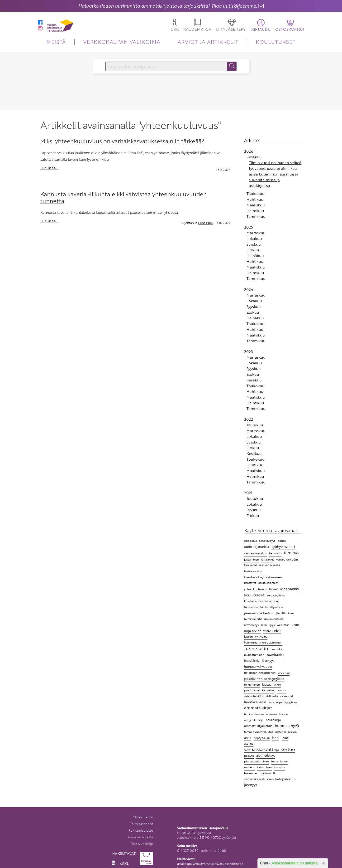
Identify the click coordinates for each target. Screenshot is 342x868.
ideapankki (290, 589)
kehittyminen (274, 607)
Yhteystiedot (143, 817)
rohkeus (249, 767)
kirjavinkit (268, 559)
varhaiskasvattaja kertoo (270, 750)
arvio (248, 738)
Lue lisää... (49, 168)
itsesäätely (252, 661)
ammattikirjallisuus (258, 726)
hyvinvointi (268, 773)
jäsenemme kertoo (259, 613)
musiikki (278, 649)
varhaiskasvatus (255, 553)
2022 (249, 419)
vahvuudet (272, 631)
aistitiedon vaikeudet (279, 696)
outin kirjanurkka (257, 547)
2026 (249, 151)
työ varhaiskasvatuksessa (262, 565)
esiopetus (250, 541)
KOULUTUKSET (276, 42)
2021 (248, 493)
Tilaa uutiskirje (142, 844)
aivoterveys (251, 625)
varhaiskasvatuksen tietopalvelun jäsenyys (270, 782)
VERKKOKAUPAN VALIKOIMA (122, 42)
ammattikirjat (258, 708)
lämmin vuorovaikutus (259, 732)
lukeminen (251, 773)
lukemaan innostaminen (260, 673)
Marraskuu (256, 233)
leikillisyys (268, 625)
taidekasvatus (253, 571)
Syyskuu (254, 244)
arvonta (284, 672)
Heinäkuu (255, 256)
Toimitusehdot (142, 824)
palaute (249, 756)
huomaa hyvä (287, 726)
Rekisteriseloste (141, 830)
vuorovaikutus (287, 559)
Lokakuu (254, 239)
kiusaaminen (271, 684)
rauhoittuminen (254, 655)
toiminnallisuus (269, 601)
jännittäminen (285, 613)
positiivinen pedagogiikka (264, 679)
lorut (285, 738)
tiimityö (291, 553)
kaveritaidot (275, 655)
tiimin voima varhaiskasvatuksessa (266, 714)
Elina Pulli (205, 223)
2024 (249, 289)
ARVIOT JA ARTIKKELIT (208, 42)
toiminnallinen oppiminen (263, 642)
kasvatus (280, 767)
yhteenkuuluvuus (255, 589)
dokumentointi (274, 619)
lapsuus (282, 690)
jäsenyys (268, 661)
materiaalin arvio (286, 732)
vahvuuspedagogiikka (283, 702)
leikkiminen (252, 685)
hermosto (275, 553)
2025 (249, 227)
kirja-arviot (252, 631)
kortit (295, 625)
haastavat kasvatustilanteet (261, 583)
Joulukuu (255, 425)
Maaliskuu (256, 205)
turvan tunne (279, 761)
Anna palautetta (140, 837)
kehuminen (264, 767)
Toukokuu (256, 194)
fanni (276, 738)
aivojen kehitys (254, 720)
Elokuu (253, 250)
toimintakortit (253, 619)
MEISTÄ (56, 42)
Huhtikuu (255, 199)
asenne (249, 744)
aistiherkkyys (266, 756)
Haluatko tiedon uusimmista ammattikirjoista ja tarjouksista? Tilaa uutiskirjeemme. (168, 6)
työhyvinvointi (283, 546)
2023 (249, 351)
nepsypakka (262, 738)
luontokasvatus (255, 702)
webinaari (283, 625)
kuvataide (251, 601)
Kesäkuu (254, 157)
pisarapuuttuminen (256, 761)
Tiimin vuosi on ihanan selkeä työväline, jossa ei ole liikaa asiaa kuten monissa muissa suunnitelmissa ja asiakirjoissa (275, 174)
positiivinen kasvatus (259, 690)
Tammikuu (256, 216)
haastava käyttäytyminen (263, 577)
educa (282, 541)
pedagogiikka (276, 595)
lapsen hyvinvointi (256, 636)
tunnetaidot (257, 649)
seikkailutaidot (254, 696)
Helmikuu (255, 211)
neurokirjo (273, 720)
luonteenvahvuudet (258, 667)
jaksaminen (252, 559)
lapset (273, 589)
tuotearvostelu (254, 607)
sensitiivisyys (267, 541)
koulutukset (254, 595)
